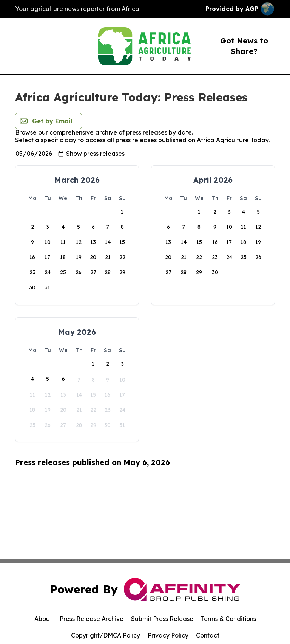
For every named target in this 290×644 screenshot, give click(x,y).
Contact (208, 635)
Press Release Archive (92, 619)
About (43, 619)
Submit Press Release (162, 619)
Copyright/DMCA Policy (106, 635)
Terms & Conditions (228, 619)
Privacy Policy (168, 635)
